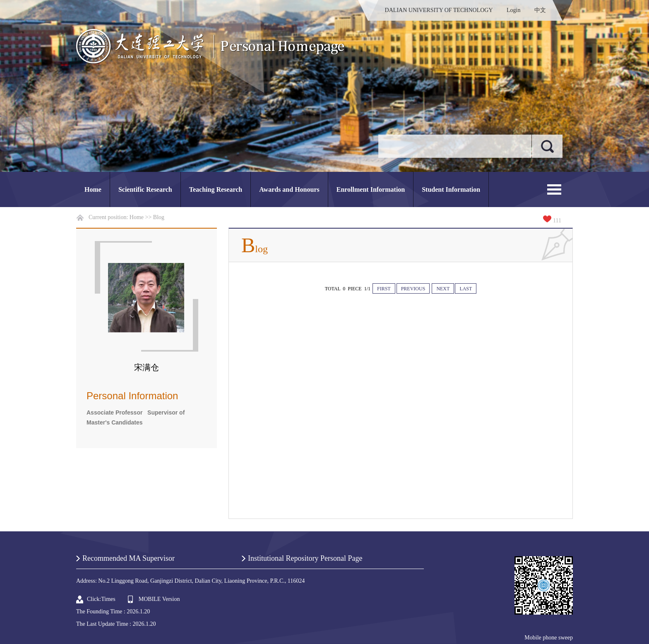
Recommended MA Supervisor (129, 558)
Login (513, 10)
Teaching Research (216, 189)
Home (93, 189)
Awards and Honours (289, 189)
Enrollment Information (371, 189)
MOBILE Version (159, 599)
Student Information (451, 189)
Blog (159, 217)
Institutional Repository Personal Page (305, 558)
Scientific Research (145, 189)
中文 (540, 10)
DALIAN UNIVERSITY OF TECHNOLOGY (439, 10)
